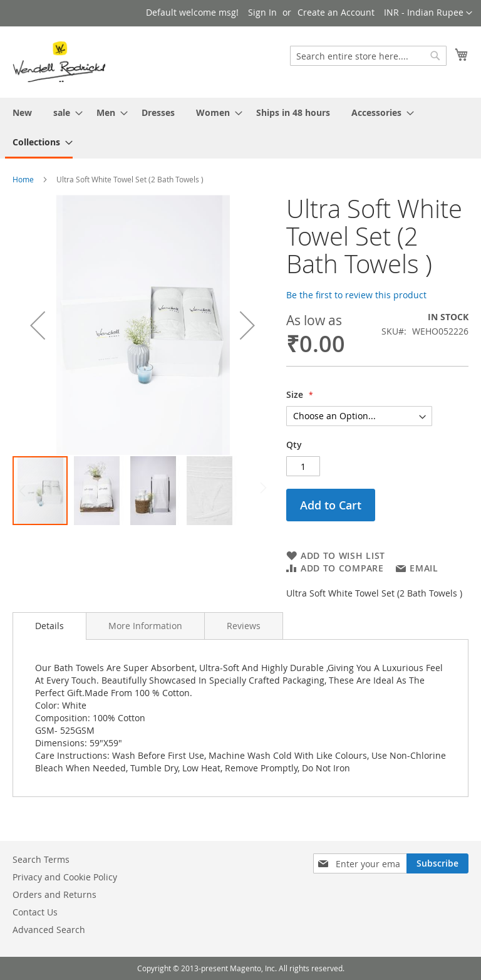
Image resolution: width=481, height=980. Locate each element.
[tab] (49, 626)
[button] (428, 13)
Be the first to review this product (356, 295)
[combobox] (368, 56)
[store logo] (59, 61)
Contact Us (35, 912)
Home (23, 179)
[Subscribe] (437, 863)
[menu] (240, 128)
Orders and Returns (54, 894)
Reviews (244, 626)
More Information (145, 626)
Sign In (262, 12)
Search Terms (41, 859)
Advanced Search (49, 930)
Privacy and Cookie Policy (65, 877)
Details (49, 626)
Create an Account (336, 12)
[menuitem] (22, 112)
